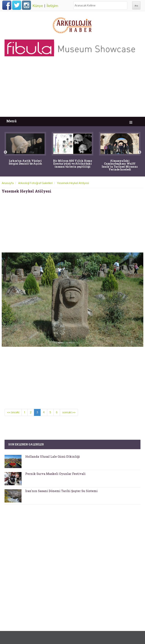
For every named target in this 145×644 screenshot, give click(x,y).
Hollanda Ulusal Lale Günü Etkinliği (53, 456)
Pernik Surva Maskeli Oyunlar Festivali (55, 474)
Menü (12, 121)
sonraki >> (69, 412)
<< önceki (13, 412)
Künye (38, 6)
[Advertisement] (72, 88)
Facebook (7, 5)
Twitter (17, 5)
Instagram (26, 5)
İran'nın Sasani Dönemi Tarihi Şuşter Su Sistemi (61, 491)
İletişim (52, 6)
